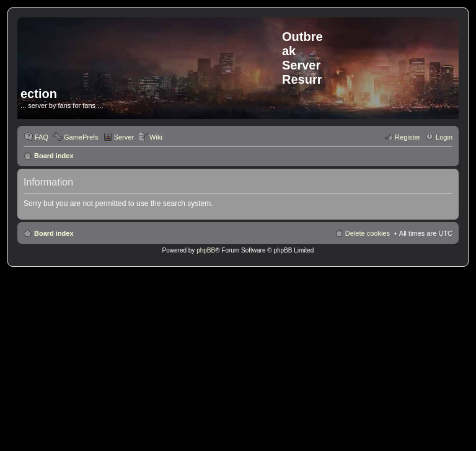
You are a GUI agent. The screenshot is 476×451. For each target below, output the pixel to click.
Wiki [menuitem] (156, 137)
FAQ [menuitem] (42, 137)
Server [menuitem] (124, 137)
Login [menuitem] (444, 137)
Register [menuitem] (408, 137)
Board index (54, 156)
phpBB (206, 250)
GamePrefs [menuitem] (81, 137)
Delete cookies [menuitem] (368, 233)
